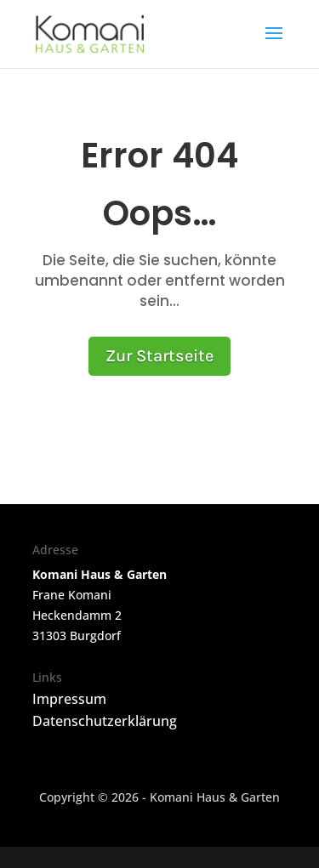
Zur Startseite (159, 356)
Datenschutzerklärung (105, 721)
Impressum (69, 699)
